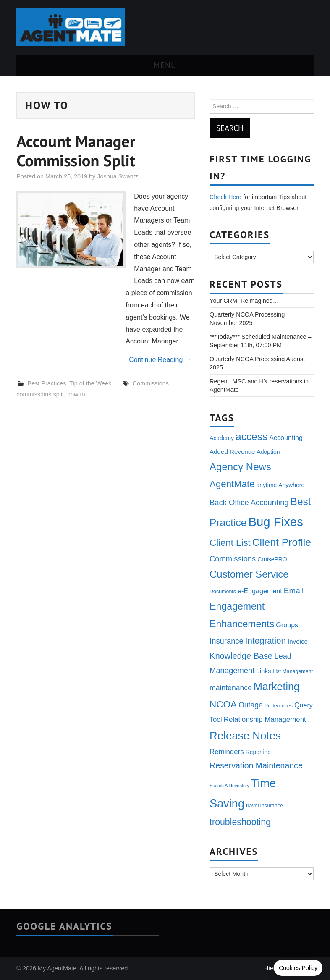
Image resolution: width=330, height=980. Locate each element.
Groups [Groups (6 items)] (287, 625)
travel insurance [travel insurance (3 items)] (265, 806)
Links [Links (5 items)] (263, 671)
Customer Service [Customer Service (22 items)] (249, 574)
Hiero (271, 968)
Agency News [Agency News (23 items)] (240, 467)
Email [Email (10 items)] (294, 591)
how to (76, 394)
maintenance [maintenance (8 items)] (231, 688)
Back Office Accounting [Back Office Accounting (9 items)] (249, 502)
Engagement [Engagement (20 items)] (237, 606)
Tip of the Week (90, 383)
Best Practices (47, 383)
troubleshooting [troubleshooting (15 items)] (240, 822)
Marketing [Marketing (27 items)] (277, 687)
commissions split (40, 394)
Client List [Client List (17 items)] (230, 543)
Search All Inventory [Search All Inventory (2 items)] (229, 786)
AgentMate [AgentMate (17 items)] (232, 484)
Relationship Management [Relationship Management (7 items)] (265, 719)
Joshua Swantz (118, 176)
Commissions (151, 383)
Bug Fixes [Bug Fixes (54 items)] (275, 522)
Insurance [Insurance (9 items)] (227, 641)
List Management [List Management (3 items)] (293, 671)
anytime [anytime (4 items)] (267, 485)
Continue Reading (160, 360)
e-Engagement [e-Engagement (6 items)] (260, 591)
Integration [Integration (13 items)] (266, 641)
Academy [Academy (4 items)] (222, 438)
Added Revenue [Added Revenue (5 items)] (232, 452)
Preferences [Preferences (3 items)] (279, 706)
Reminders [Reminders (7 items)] (227, 752)
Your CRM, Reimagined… (244, 301)
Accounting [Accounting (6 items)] (286, 438)
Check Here (225, 197)
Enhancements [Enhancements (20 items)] (242, 624)
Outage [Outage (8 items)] (251, 705)
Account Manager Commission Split (76, 151)
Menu (165, 65)
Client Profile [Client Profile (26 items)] (282, 542)
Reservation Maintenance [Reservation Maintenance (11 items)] (256, 765)
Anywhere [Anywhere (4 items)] (291, 485)
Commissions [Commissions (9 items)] (233, 559)
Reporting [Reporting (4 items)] (258, 752)
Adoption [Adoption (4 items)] (268, 452)
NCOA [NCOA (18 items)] (223, 704)
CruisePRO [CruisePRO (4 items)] (272, 559)
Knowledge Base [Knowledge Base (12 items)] (241, 656)
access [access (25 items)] (251, 436)
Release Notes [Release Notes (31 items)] (245, 736)
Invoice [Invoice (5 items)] (298, 641)
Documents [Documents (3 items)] (223, 592)
